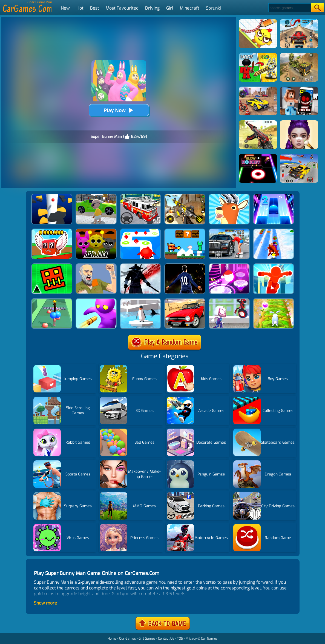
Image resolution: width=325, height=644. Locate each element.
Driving (152, 8)
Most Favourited (122, 8)
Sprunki (213, 8)
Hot (80, 8)
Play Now (119, 110)
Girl (170, 8)
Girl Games (147, 639)
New (65, 8)
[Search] (290, 8)
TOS (180, 639)
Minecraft (190, 8)
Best (95, 8)
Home (112, 639)
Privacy (191, 639)
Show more (45, 603)
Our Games (127, 639)
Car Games (209, 639)
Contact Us (166, 639)
